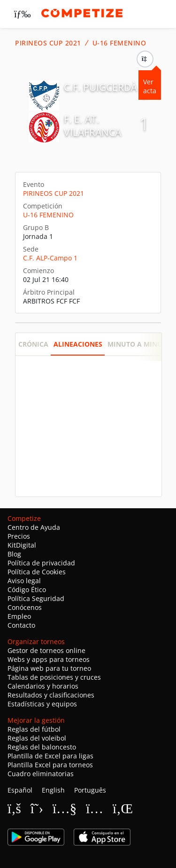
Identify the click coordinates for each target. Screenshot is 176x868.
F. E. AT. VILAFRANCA (92, 126)
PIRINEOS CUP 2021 (48, 43)
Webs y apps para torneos (49, 659)
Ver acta (150, 86)
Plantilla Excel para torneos (50, 765)
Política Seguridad (36, 598)
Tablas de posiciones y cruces (54, 677)
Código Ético (27, 590)
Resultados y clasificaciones (51, 695)
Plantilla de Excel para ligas (50, 756)
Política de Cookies (37, 572)
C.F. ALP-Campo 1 (50, 258)
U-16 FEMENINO (119, 43)
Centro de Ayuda (34, 527)
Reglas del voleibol (37, 738)
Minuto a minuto (139, 344)
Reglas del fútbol (34, 729)
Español (20, 790)
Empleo (19, 616)
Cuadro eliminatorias (41, 774)
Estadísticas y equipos (42, 704)
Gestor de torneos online (46, 650)
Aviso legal (24, 581)
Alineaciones (78, 344)
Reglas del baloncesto (42, 747)
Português (90, 790)
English (53, 790)
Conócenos (25, 607)
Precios (19, 536)
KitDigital (22, 545)
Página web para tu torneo (49, 668)
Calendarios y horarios (43, 686)
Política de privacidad (41, 563)
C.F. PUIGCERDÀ (100, 87)
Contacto (21, 625)
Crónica (33, 344)
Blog (14, 554)
